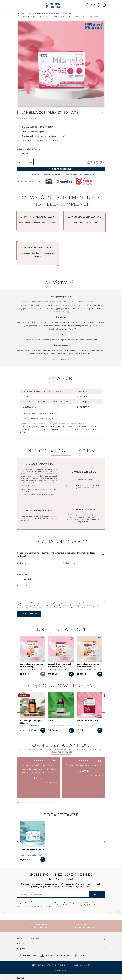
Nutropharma (24, 944)
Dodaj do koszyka (61, 169)
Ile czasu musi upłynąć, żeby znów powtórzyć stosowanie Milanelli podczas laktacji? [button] (61, 554)
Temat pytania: (23, 574)
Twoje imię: (21, 563)
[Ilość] (25, 162)
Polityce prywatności (78, 608)
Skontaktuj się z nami (28, 939)
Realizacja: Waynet (81, 965)
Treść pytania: (22, 585)
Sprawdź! (55, 175)
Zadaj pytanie (29, 614)
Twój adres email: (70, 563)
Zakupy (21, 949)
